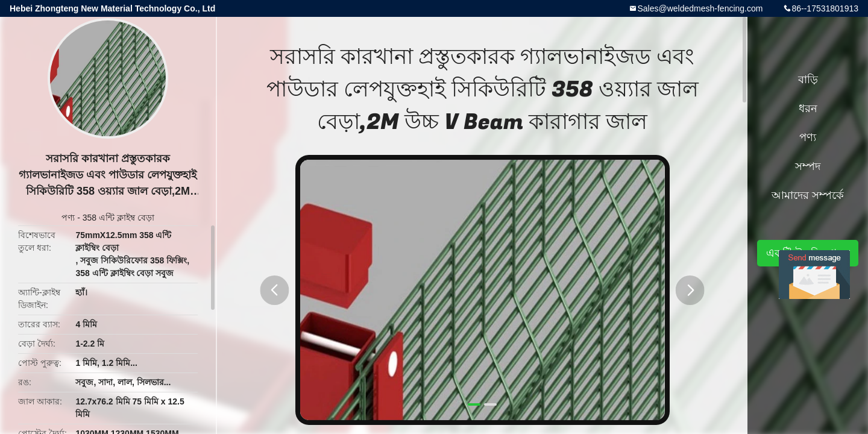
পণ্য (68, 218)
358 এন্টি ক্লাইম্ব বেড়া (118, 218)
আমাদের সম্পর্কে (808, 195)
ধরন (808, 108)
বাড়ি (808, 80)
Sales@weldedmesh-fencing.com (700, 8)
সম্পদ (808, 166)
